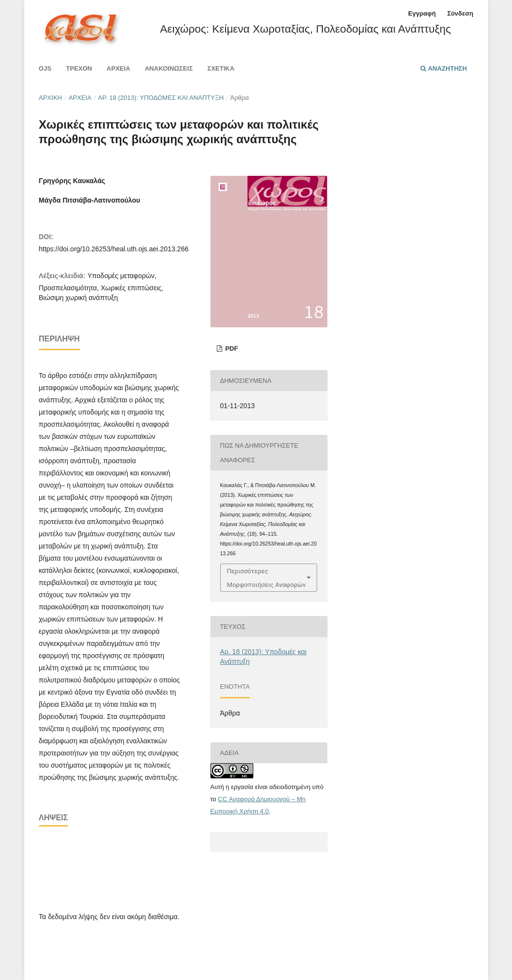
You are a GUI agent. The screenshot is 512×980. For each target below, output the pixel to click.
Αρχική (51, 98)
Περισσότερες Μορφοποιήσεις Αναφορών (266, 578)
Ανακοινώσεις (169, 68)
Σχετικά (221, 68)
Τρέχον (79, 68)
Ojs (45, 68)
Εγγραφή (422, 13)
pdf (231, 349)
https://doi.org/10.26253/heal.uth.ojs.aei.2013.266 (114, 249)
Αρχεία (118, 68)
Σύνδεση (460, 13)
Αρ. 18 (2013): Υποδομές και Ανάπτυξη (161, 98)
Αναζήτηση (444, 68)
